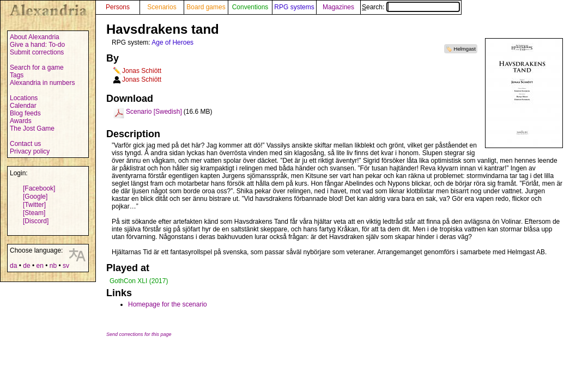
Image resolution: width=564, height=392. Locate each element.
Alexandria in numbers (42, 83)
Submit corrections (37, 52)
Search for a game (37, 68)
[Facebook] (39, 188)
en (40, 266)
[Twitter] (34, 205)
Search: (411, 7)
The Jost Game (32, 128)
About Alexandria (35, 37)
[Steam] (34, 213)
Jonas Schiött (142, 71)
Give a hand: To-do (37, 45)
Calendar (23, 106)
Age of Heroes (172, 42)
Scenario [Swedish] (154, 112)
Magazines (338, 7)
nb (53, 266)
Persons (118, 7)
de (26, 266)
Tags (17, 75)
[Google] (35, 197)
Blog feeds (25, 113)
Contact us (25, 144)
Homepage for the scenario (168, 304)
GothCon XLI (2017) (139, 281)
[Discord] (36, 221)
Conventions (250, 7)
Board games (206, 7)
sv (66, 266)
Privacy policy (30, 151)
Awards (21, 121)
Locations (24, 98)
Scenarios (162, 7)
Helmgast (465, 49)
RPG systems (294, 7)
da (13, 266)
